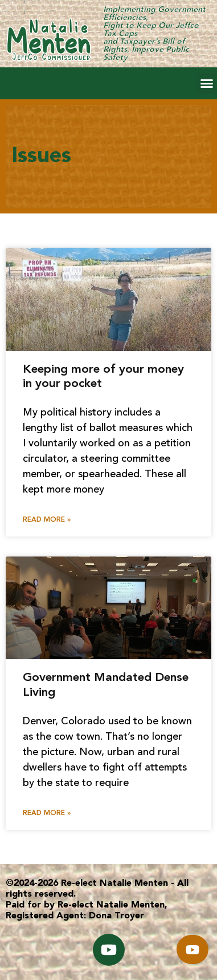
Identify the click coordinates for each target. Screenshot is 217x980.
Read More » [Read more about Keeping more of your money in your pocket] (47, 520)
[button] (207, 83)
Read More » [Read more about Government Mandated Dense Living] (47, 813)
